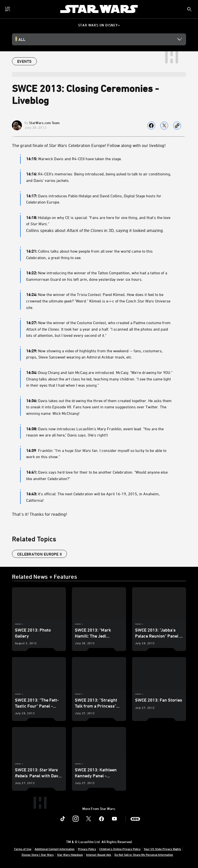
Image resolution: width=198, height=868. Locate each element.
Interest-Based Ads (99, 855)
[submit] (189, 9)
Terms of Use (23, 849)
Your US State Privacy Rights (162, 849)
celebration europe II (39, 554)
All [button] (22, 39)
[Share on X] (164, 126)
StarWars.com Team (44, 123)
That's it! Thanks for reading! (40, 514)
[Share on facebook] (151, 126)
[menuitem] (8, 9)
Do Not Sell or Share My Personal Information (144, 855)
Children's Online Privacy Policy (120, 849)
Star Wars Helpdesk (70, 855)
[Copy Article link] (177, 126)
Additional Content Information (55, 849)
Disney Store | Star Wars (38, 855)
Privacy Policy (87, 849)
